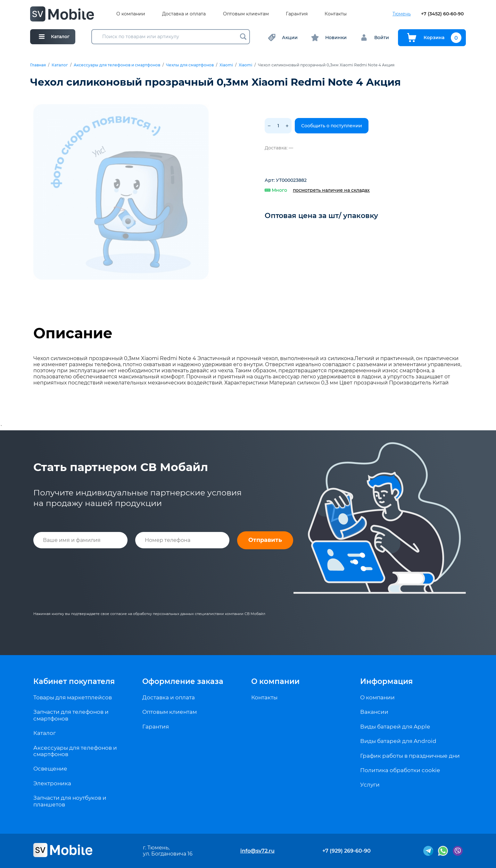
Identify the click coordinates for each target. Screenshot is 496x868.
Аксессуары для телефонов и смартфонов (117, 65)
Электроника (52, 783)
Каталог (60, 65)
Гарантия (297, 14)
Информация (386, 681)
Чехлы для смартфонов (190, 65)
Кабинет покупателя (74, 681)
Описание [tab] (73, 333)
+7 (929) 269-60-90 (347, 851)
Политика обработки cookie (400, 770)
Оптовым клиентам (246, 14)
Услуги (370, 785)
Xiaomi (226, 65)
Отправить (265, 540)
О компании (131, 14)
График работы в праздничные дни (410, 756)
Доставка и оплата (184, 14)
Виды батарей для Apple (395, 727)
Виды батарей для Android (398, 741)
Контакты (336, 14)
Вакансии (374, 712)
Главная (38, 65)
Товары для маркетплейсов (73, 697)
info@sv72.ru (257, 851)
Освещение (50, 769)
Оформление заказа (183, 681)
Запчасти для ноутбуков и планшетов (70, 801)
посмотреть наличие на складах (331, 190)
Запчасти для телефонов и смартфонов (71, 715)
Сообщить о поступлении (332, 126)
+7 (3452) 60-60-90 (442, 14)
